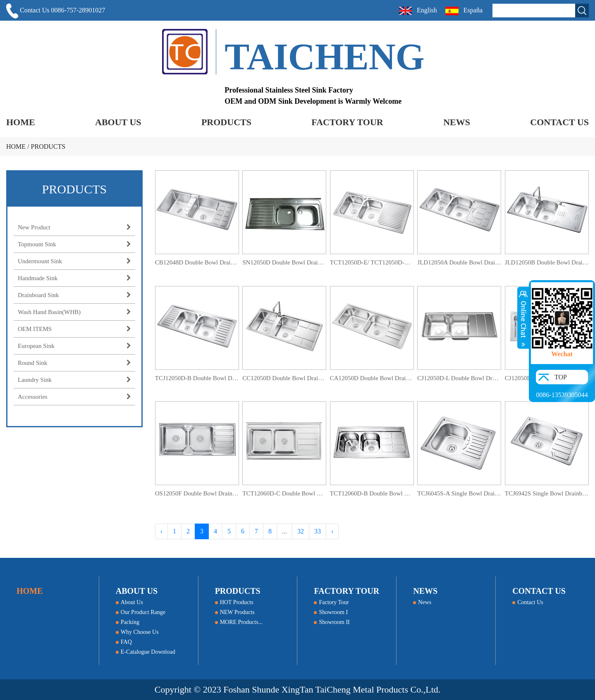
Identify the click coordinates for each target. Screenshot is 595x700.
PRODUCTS (226, 122)
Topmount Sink (74, 244)
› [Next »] (332, 531)
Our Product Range (141, 612)
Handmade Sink (74, 278)
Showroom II (332, 622)
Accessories (74, 397)
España (465, 11)
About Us (129, 602)
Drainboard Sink (74, 295)
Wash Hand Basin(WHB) (74, 312)
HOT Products (234, 602)
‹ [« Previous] (161, 531)
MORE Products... (239, 622)
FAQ (124, 642)
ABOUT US (118, 122)
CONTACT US (559, 122)
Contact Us (528, 602)
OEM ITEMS (74, 329)
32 (301, 531)
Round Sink (74, 363)
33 (318, 531)
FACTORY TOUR (347, 122)
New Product (74, 227)
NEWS (457, 122)
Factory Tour (331, 602)
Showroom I (331, 612)
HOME (21, 122)
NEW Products (235, 612)
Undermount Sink (74, 261)
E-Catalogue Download (146, 652)
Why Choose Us (137, 632)
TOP (561, 377)
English (418, 11)
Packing (128, 622)
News (422, 602)
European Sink (74, 346)
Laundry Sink (74, 380)
